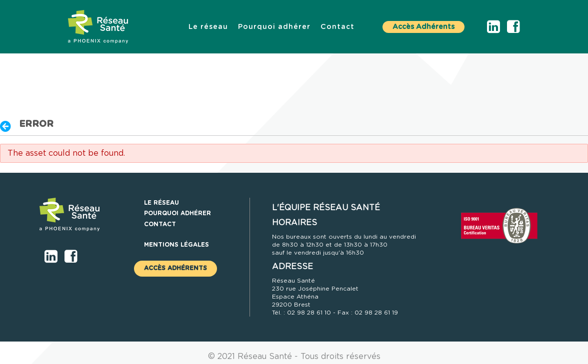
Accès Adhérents (423, 27)
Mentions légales (176, 245)
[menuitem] (208, 27)
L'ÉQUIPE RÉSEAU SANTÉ (326, 208)
